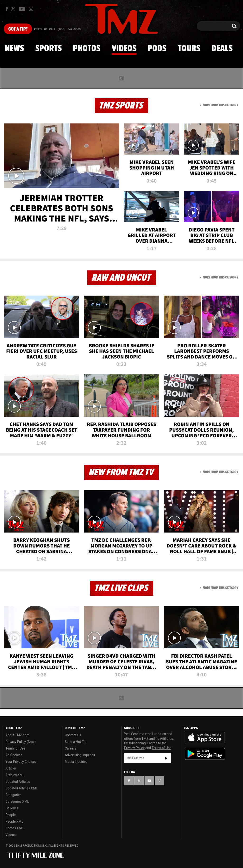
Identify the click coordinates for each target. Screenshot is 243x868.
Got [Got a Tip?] (18, 29)
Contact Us (73, 735)
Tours (189, 49)
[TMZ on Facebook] (7, 9)
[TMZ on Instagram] (31, 9)
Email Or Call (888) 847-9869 (57, 29)
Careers (70, 748)
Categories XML (17, 802)
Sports (49, 49)
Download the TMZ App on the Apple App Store (205, 738)
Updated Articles (18, 782)
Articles (11, 768)
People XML (14, 821)
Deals (222, 49)
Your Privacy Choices (21, 762)
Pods (157, 49)
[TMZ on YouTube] (149, 781)
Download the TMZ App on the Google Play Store (205, 754)
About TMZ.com (17, 735)
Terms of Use (15, 748)
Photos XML (14, 828)
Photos (87, 49)
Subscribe (166, 758)
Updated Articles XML (21, 788)
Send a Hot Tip (76, 742)
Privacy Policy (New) (21, 742)
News (14, 49)
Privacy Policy (134, 748)
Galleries (12, 808)
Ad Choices (14, 755)
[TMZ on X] (14, 9)
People (11, 815)
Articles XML (15, 775)
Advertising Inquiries (80, 755)
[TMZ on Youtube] (22, 9)
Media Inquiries (76, 762)
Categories (13, 795)
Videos (124, 49)
